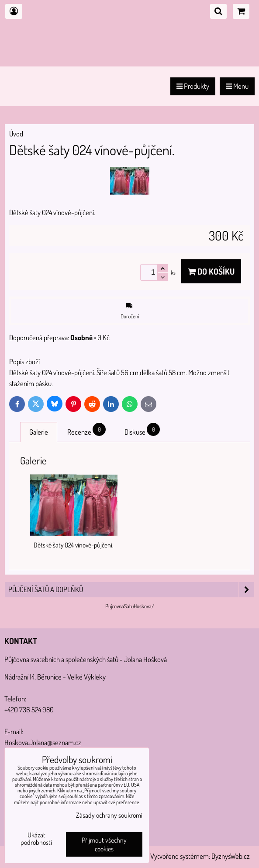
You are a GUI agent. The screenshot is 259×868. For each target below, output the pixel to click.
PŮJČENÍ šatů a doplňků (131, 590)
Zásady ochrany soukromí (109, 815)
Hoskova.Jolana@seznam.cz (43, 742)
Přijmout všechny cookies (104, 844)
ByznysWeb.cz (231, 856)
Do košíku (211, 271)
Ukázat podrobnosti (36, 839)
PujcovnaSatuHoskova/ (130, 606)
